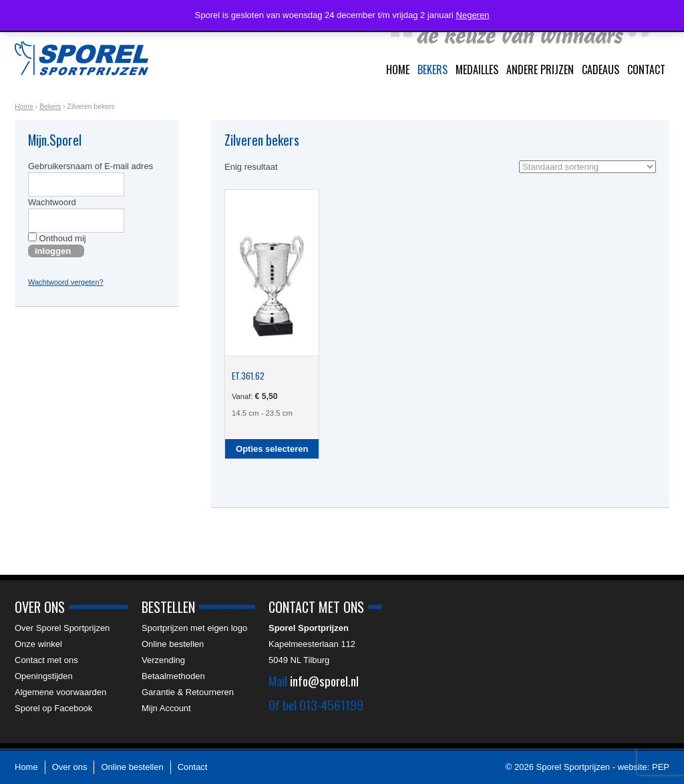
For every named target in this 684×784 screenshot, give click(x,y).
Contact (646, 70)
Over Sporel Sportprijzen (62, 628)
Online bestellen (173, 644)
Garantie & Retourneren (188, 692)
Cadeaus (601, 70)
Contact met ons (46, 660)
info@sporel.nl (324, 680)
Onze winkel (38, 644)
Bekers (433, 70)
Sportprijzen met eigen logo (194, 628)
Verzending (163, 660)
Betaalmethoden (173, 676)
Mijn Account (166, 708)
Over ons (70, 767)
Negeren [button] (473, 15)
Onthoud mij (57, 238)
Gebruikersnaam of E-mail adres (91, 166)
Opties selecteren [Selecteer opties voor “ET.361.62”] (272, 449)
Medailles (477, 70)
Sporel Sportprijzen (81, 58)
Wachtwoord (52, 202)
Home (398, 70)
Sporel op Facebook (53, 708)
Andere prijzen (540, 70)
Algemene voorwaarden (60, 692)
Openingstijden (44, 676)
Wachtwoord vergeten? (66, 282)
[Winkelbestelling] (587, 167)
